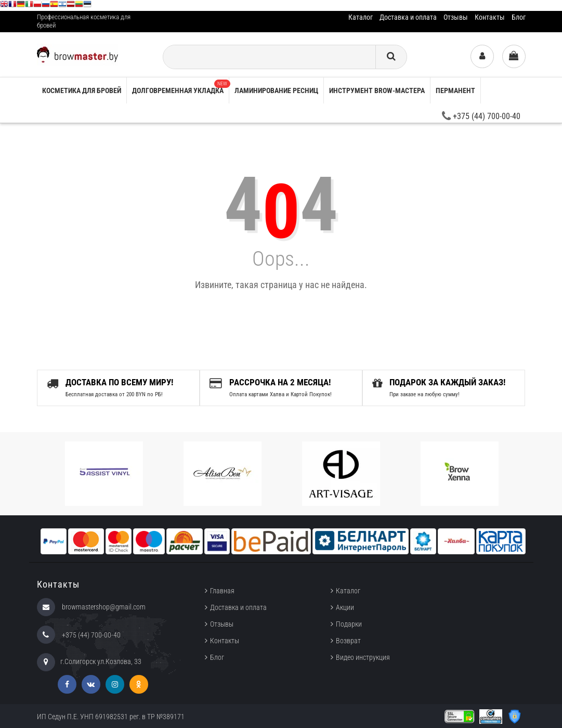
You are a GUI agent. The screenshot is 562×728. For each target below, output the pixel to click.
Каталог (361, 17)
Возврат (348, 641)
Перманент (455, 90)
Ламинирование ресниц (276, 90)
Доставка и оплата (408, 17)
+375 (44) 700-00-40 (481, 116)
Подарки (349, 624)
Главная (222, 591)
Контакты (490, 17)
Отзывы (456, 17)
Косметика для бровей (82, 90)
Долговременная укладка (180, 87)
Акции (345, 607)
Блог (519, 17)
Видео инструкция (363, 657)
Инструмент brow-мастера (377, 90)
